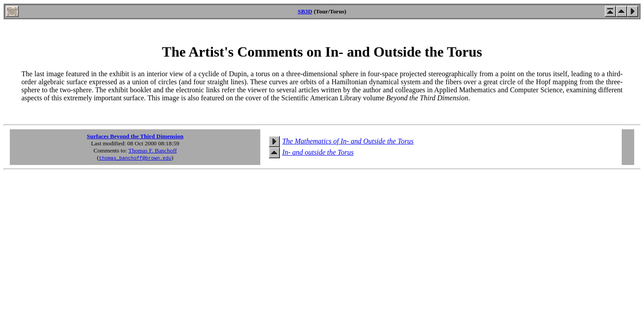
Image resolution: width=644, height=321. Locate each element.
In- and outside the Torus (318, 152)
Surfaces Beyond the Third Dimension (135, 136)
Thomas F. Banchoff (153, 150)
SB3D (305, 11)
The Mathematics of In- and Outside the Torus (348, 141)
